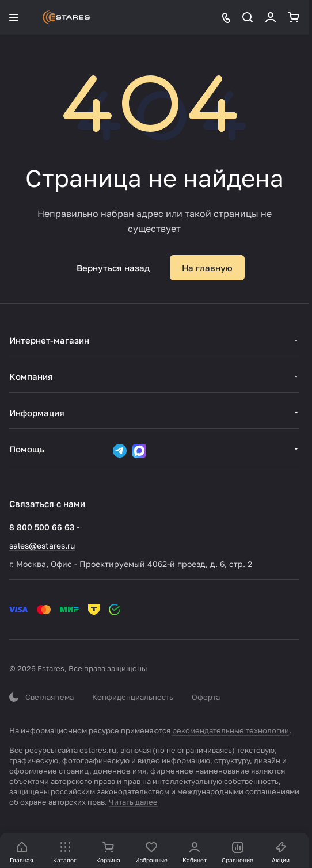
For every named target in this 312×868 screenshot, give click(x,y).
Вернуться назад (113, 268)
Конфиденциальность (133, 697)
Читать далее (133, 802)
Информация (37, 413)
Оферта (206, 697)
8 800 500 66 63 (42, 527)
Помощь (27, 449)
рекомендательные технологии (231, 730)
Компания (31, 376)
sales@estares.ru (42, 545)
